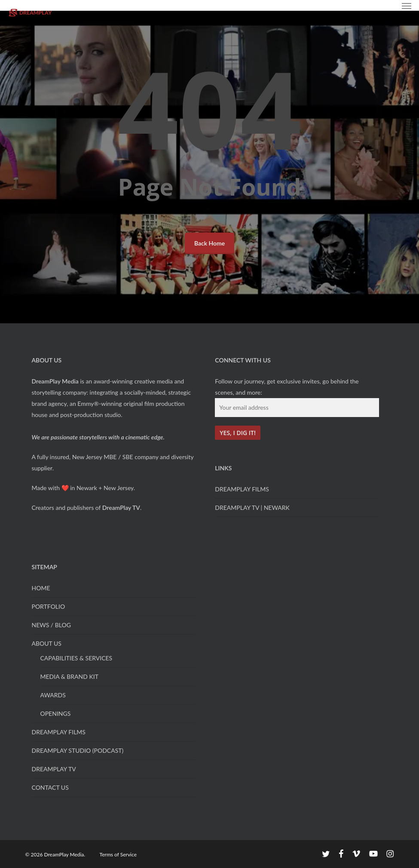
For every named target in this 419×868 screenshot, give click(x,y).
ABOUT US (47, 643)
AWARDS (53, 695)
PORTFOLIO (49, 606)
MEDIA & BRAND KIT (69, 676)
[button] (407, 6)
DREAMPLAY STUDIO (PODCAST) (78, 750)
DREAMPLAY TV (54, 769)
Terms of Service (118, 854)
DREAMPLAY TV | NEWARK (252, 508)
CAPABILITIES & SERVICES (76, 658)
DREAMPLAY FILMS (242, 489)
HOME (41, 588)
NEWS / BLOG (52, 625)
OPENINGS (56, 713)
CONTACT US (50, 787)
